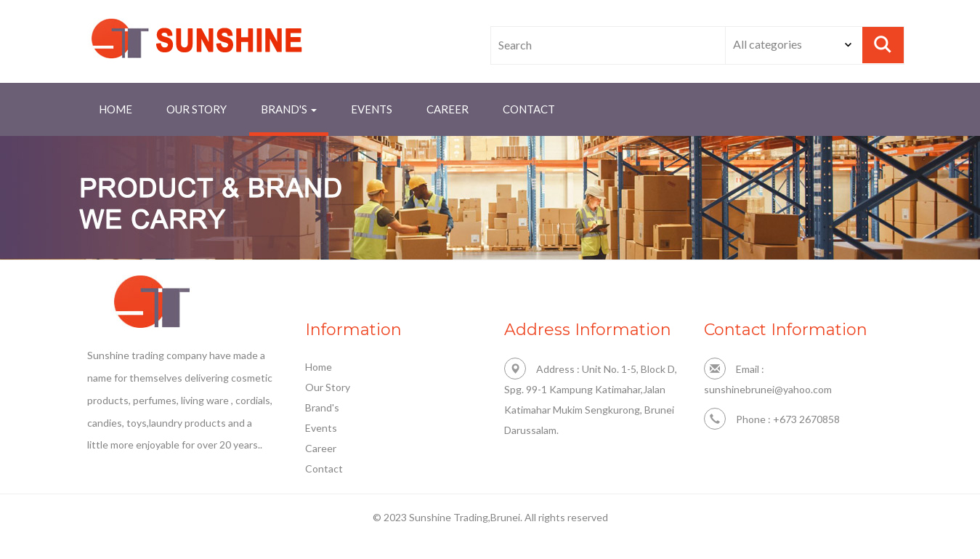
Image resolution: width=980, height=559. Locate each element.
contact (529, 109)
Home (116, 109)
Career (448, 109)
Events (372, 109)
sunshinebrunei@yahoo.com (768, 389)
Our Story (197, 109)
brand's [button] (289, 109)
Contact (324, 468)
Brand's (322, 407)
